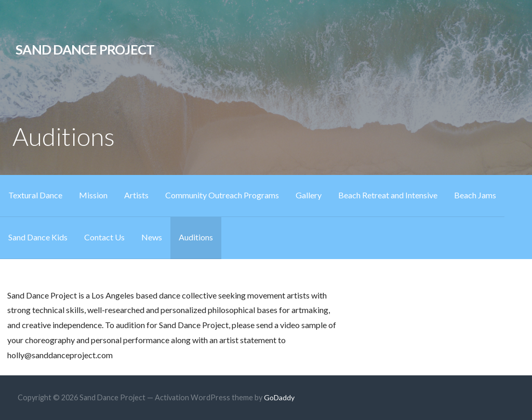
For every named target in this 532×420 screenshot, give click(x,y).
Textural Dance (35, 195)
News (152, 237)
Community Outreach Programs (222, 195)
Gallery (309, 195)
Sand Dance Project (85, 49)
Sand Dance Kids (38, 237)
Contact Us (104, 237)
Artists (136, 195)
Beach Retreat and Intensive (388, 195)
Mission (93, 195)
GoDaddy (279, 397)
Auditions (196, 237)
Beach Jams (475, 195)
